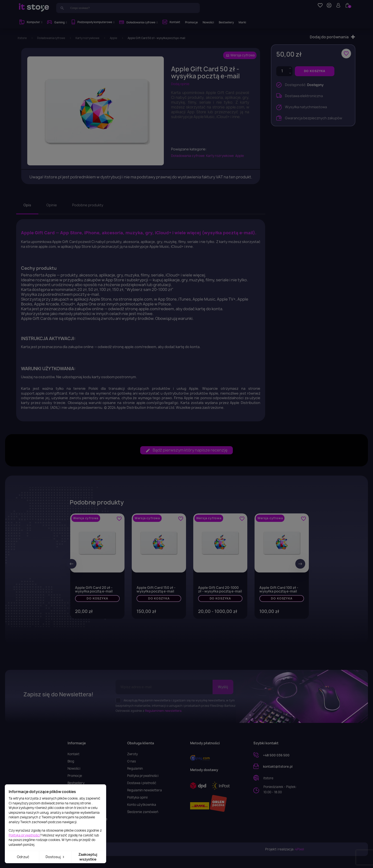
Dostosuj (55, 857)
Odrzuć (23, 857)
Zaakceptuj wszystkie (88, 857)
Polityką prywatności (24, 835)
